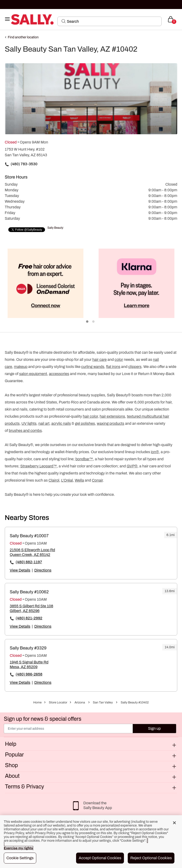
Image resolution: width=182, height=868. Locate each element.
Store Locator (58, 702)
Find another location (23, 37)
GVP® (132, 466)
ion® (155, 452)
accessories (59, 374)
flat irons (113, 367)
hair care (100, 360)
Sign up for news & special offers (43, 719)
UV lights (29, 423)
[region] (91, 842)
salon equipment (33, 374)
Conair (97, 480)
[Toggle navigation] (7, 19)
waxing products (110, 423)
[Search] (113, 21)
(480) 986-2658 (29, 674)
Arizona (80, 702)
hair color (90, 416)
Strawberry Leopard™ (39, 466)
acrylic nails (61, 423)
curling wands (93, 367)
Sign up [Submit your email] (155, 728)
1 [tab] (87, 322)
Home (37, 702)
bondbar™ (84, 459)
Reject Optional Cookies (151, 858)
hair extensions (112, 416)
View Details (20, 570)
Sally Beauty (55, 228)
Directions (43, 570)
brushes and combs (25, 431)
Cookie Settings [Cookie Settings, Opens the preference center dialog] (20, 858)
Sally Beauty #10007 (29, 536)
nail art (44, 423)
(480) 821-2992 (29, 618)
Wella (79, 480)
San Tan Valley (103, 702)
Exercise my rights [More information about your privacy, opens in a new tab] (18, 848)
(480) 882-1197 (29, 562)
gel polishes (85, 423)
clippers (135, 367)
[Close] (174, 823)
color (119, 360)
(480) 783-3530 (24, 164)
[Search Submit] (64, 21)
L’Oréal (67, 480)
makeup (21, 367)
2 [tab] (94, 322)
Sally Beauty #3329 (28, 648)
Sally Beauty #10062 (29, 592)
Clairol (54, 480)
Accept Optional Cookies (100, 858)
